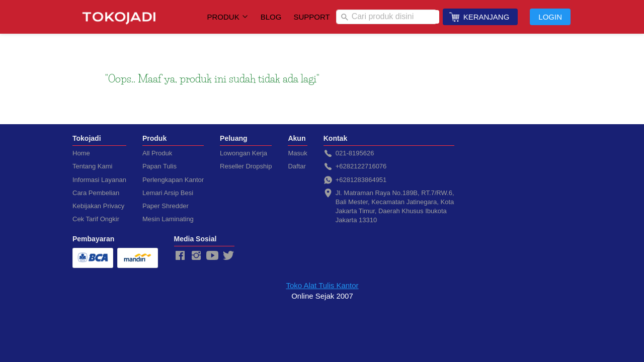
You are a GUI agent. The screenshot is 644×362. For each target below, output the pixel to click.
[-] (180, 256)
